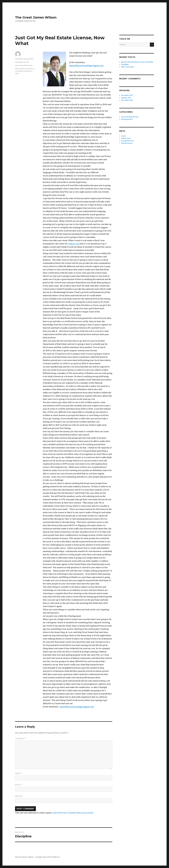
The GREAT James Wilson (24, 59)
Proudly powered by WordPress (48, 857)
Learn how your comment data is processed (73, 813)
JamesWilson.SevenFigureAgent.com (86, 66)
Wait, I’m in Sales (128, 67)
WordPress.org (127, 143)
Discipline (125, 64)
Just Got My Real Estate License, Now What (137, 62)
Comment (20, 739)
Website (19, 796)
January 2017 (126, 98)
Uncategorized (127, 119)
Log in (124, 136)
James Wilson (20, 69)
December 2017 (127, 95)
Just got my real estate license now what (25, 71)
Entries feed (126, 138)
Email (18, 785)
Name (18, 773)
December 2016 (127, 100)
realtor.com (74, 244)
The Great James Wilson (36, 17)
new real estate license (24, 65)
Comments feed (127, 141)
